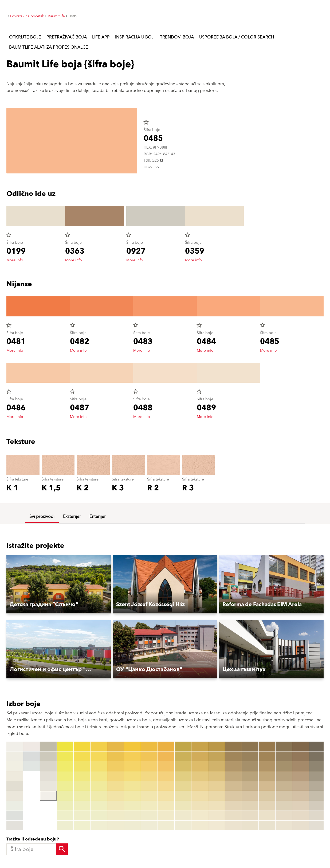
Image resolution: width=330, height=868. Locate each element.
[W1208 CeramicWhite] (15, 826)
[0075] (149, 786)
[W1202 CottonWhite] (15, 766)
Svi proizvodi (42, 517)
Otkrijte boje (25, 37)
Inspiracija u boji (135, 37)
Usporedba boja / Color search (237, 37)
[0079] (149, 826)
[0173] (267, 766)
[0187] (284, 806)
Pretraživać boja (67, 37)
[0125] (183, 786)
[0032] (82, 756)
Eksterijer (72, 517)
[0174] (267, 776)
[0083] (166, 766)
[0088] (166, 816)
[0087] (166, 806)
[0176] (267, 796)
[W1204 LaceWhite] (15, 786)
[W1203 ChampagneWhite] (15, 776)
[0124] (183, 776)
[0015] (48, 756)
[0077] (149, 806)
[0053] (116, 766)
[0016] (48, 766)
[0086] (166, 796)
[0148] (217, 816)
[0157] (233, 806)
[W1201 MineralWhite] (15, 756)
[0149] (217, 826)
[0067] (132, 806)
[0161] (250, 746)
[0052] (116, 756)
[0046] (99, 796)
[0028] (65, 816)
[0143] (217, 766)
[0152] (233, 756)
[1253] (317, 766)
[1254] (317, 776)
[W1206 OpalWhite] (15, 806)
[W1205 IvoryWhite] (15, 796)
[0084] (166, 776)
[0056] (116, 796)
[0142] (217, 756)
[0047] (99, 806)
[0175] (267, 786)
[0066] (132, 796)
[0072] (149, 756)
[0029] (65, 826)
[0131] (200, 746)
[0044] (99, 776)
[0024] (65, 776)
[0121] (183, 746)
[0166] (250, 796)
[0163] (250, 766)
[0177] (267, 806)
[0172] (267, 756)
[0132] (200, 756)
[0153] (233, 766)
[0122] (183, 756)
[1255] (317, 786)
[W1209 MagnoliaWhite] (32, 746)
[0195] (301, 786)
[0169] (250, 826)
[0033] (82, 766)
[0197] (301, 806)
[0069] (132, 826)
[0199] (301, 826)
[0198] (301, 816)
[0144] (217, 776)
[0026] (65, 796)
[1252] (317, 756)
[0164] (250, 776)
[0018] (48, 786)
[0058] (116, 816)
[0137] (200, 806)
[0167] (250, 806)
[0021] (65, 746)
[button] (59, 584)
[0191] (301, 746)
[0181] (284, 746)
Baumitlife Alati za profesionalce (49, 47)
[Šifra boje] (36, 849)
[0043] (99, 766)
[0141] (217, 746)
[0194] (301, 776)
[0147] (217, 806)
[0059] (116, 826)
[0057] (116, 806)
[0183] (284, 766)
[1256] (317, 796)
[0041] (99, 746)
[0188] (284, 816)
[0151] (233, 746)
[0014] (48, 746)
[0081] (166, 746)
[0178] (267, 816)
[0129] (183, 826)
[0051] (116, 746)
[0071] (149, 746)
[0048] (99, 816)
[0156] (233, 796)
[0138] (200, 816)
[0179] (267, 826)
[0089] (166, 826)
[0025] (65, 786)
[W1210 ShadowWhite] (32, 756)
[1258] (317, 816)
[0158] (233, 816)
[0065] (132, 786)
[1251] (317, 746)
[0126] (183, 796)
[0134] (200, 776)
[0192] (301, 756)
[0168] (250, 816)
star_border (146, 122)
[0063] (132, 766)
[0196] (301, 796)
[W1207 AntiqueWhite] (15, 816)
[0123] (183, 766)
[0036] (82, 796)
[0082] (166, 756)
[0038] (82, 816)
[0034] (82, 776)
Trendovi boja (177, 37)
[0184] (284, 776)
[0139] (200, 826)
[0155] (233, 786)
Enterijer (98, 517)
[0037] (82, 806)
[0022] (65, 756)
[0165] (250, 786)
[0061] (132, 746)
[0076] (149, 796)
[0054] (116, 776)
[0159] (233, 826)
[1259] (317, 826)
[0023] (65, 766)
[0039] (82, 826)
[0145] (217, 786)
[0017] (48, 776)
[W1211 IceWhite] (32, 766)
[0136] (200, 796)
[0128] (183, 816)
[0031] (82, 746)
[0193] (301, 766)
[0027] (65, 806)
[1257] (317, 806)
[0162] (250, 756)
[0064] (132, 776)
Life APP (101, 37)
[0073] (149, 766)
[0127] (183, 806)
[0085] (166, 786)
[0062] (132, 756)
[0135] (200, 786)
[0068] (132, 816)
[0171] (267, 746)
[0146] (217, 796)
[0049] (99, 826)
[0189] (284, 826)
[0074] (149, 776)
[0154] (233, 776)
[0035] (82, 786)
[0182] (284, 756)
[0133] (200, 766)
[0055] (116, 786)
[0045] (99, 786)
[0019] (48, 796)
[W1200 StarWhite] (15, 746)
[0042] (99, 756)
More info (15, 260)
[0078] (149, 816)
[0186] (284, 796)
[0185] (284, 786)
